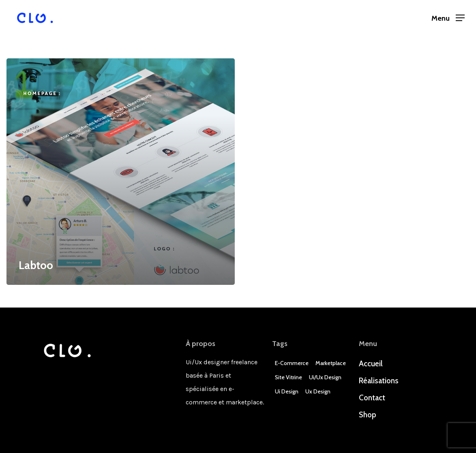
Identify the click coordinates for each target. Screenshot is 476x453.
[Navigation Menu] (448, 18)
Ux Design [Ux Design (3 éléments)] (318, 391)
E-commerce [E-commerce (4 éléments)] (292, 363)
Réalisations (379, 381)
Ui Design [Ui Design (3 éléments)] (287, 391)
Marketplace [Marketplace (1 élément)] (331, 363)
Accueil (371, 364)
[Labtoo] (121, 172)
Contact (372, 398)
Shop (368, 415)
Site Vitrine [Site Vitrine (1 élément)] (288, 377)
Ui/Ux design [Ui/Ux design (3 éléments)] (325, 377)
